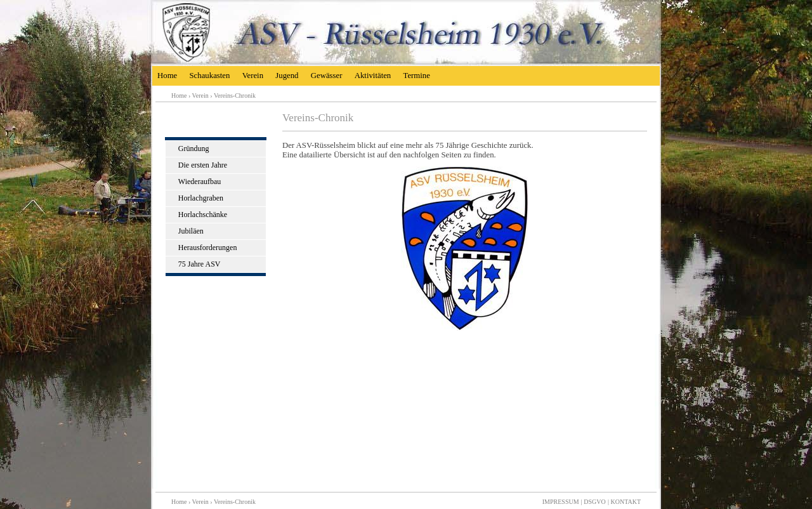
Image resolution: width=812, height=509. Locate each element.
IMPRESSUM (561, 502)
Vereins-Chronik (235, 96)
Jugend (287, 76)
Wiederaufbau (200, 182)
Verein (253, 76)
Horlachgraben (201, 198)
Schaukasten (209, 76)
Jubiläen (191, 231)
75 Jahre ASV (200, 264)
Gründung (194, 149)
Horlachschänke (203, 215)
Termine (416, 76)
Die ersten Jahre (203, 165)
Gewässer (327, 76)
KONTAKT (625, 502)
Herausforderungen (208, 248)
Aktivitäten (373, 76)
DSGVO (594, 502)
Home (167, 76)
